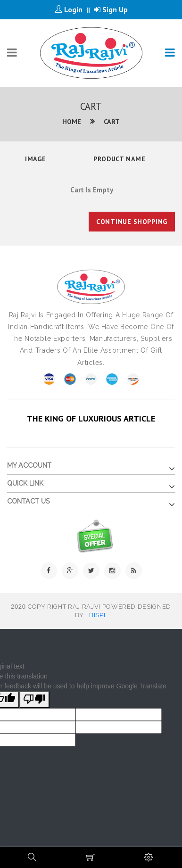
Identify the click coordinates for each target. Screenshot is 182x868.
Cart (112, 122)
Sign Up (111, 9)
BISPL (98, 615)
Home (72, 122)
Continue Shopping (132, 222)
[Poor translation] (34, 700)
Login (69, 9)
